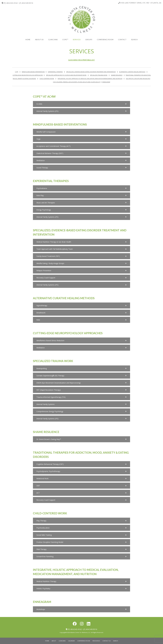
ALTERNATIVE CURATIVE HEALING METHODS (132, 72)
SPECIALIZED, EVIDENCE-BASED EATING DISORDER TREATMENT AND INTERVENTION (91, 72)
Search (116, 641)
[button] (81, 104)
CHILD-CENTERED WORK (47, 79)
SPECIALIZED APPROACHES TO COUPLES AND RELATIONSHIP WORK (66, 75)
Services (77, 40)
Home (28, 40)
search (134, 40)
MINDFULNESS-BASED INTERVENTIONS (33, 72)
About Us (39, 40)
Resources (96, 641)
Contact (122, 40)
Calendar (71, 641)
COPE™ (65, 40)
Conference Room (105, 40)
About (54, 641)
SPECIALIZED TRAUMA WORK (99, 75)
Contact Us (106, 641)
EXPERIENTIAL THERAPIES (55, 72)
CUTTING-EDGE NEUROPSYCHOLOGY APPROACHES (28, 75)
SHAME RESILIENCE (117, 75)
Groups (89, 40)
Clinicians (53, 40)
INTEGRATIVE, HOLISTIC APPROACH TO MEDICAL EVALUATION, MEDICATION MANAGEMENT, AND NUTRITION (90, 79)
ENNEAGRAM (106, 82)
